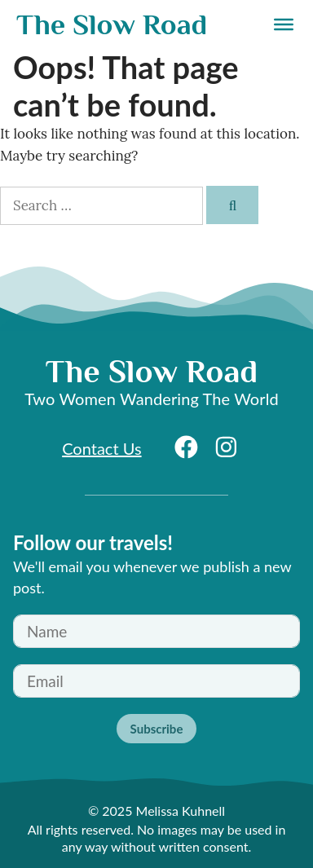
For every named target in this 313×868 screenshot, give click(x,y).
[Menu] (284, 24)
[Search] (232, 205)
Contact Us (101, 448)
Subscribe (157, 729)
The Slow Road (112, 24)
